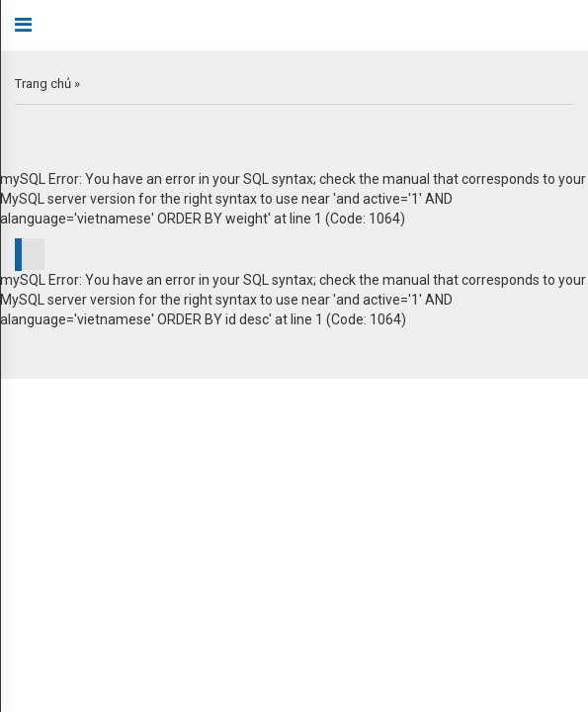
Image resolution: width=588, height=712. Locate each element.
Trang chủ (43, 84)
